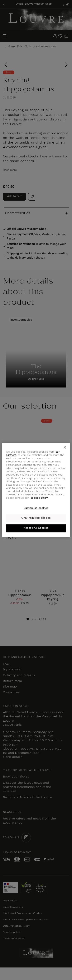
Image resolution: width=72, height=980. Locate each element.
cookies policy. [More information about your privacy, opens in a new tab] (39, 498)
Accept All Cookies (36, 528)
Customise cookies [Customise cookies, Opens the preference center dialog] (36, 508)
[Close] (65, 447)
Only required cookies (36, 518)
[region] (36, 490)
